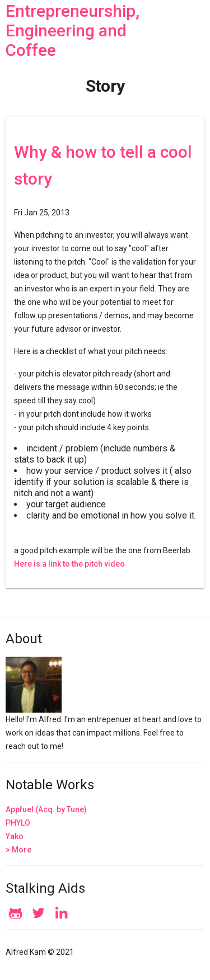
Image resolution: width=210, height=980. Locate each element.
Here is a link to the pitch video (69, 564)
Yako (15, 836)
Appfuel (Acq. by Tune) (46, 809)
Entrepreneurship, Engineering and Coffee (73, 30)
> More (18, 850)
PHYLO (18, 823)
